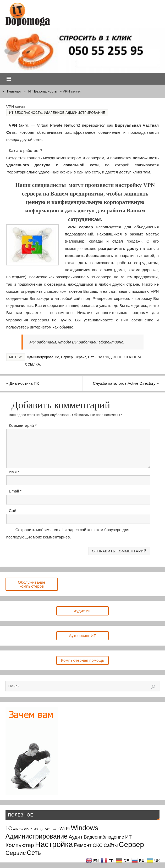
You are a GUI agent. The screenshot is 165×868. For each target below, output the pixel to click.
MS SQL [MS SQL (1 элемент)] (39, 829)
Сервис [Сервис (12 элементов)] (16, 853)
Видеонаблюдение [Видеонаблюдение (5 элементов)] (104, 837)
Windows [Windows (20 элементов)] (84, 828)
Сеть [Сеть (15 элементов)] (34, 853)
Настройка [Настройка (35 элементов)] (54, 844)
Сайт (13, 510)
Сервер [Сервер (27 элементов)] (131, 844)
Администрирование (43, 357)
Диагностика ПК (23, 383)
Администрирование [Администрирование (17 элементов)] (37, 836)
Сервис (80, 357)
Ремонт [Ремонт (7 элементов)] (83, 845)
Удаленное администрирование (75, 113)
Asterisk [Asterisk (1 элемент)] (18, 829)
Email (15, 491)
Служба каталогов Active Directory (126, 383)
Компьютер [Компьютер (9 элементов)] (20, 845)
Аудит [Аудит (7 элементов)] (76, 837)
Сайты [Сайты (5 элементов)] (111, 845)
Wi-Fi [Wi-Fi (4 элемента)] (65, 829)
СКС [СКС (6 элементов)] (98, 845)
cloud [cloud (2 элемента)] (28, 829)
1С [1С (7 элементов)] (9, 828)
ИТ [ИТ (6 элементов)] (128, 837)
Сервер (67, 357)
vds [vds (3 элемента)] (48, 829)
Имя (14, 472)
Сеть (92, 357)
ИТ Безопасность (43, 91)
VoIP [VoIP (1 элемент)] (56, 829)
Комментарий (23, 425)
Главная (14, 91)
